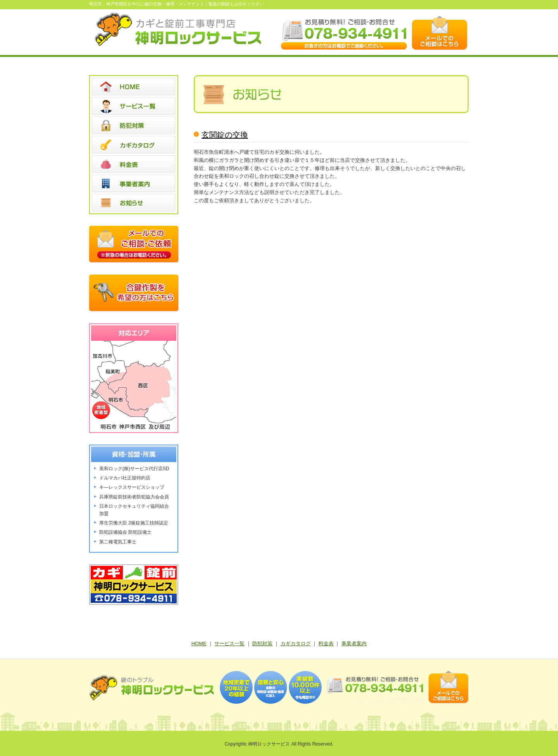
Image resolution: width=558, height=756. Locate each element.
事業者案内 (354, 643)
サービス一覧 (229, 643)
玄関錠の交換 (225, 135)
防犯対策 (262, 643)
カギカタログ (296, 643)
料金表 (326, 643)
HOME (199, 643)
